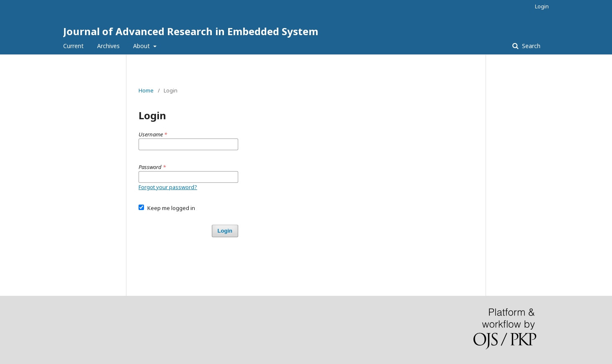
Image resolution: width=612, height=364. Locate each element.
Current (73, 46)
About (142, 46)
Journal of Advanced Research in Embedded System (191, 31)
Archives (108, 46)
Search (530, 46)
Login (542, 6)
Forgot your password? (168, 187)
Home (146, 90)
